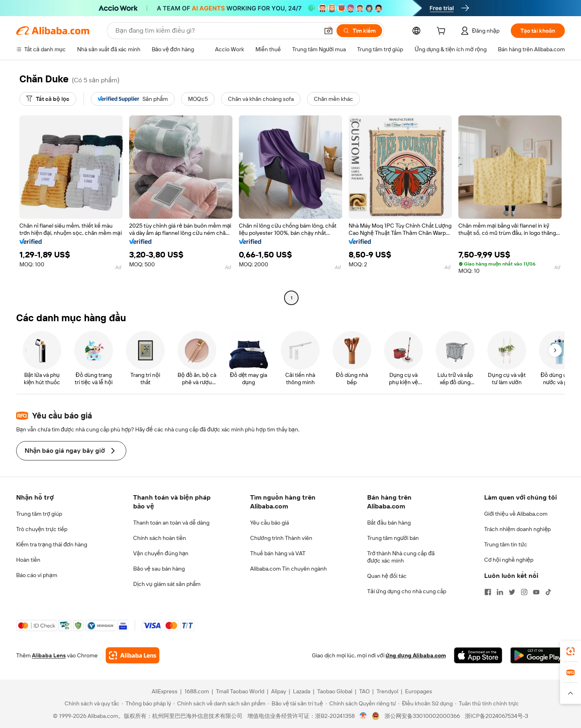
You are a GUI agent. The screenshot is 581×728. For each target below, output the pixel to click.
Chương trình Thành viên (281, 538)
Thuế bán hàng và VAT (278, 553)
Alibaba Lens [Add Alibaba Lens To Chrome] (49, 655)
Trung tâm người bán (393, 538)
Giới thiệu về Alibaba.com (516, 514)
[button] (328, 31)
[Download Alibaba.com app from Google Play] (538, 655)
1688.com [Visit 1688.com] (197, 691)
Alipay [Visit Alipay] (279, 691)
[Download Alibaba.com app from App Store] (478, 655)
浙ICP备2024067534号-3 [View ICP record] (496, 716)
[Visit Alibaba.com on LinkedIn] (500, 592)
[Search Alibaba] (216, 31)
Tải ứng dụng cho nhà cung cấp (407, 591)
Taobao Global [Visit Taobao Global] (335, 691)
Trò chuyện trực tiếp (42, 529)
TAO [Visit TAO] (364, 691)
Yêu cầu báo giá (270, 523)
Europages (419, 691)
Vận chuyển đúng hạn (161, 553)
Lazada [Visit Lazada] (302, 691)
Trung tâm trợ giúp (39, 514)
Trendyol (387, 691)
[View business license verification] (363, 716)
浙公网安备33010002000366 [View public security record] (422, 716)
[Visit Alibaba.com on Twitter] (512, 592)
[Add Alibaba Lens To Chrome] (133, 655)
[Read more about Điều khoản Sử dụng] (425, 703)
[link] (571, 651)
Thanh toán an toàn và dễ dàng (171, 523)
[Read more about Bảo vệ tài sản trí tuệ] (295, 703)
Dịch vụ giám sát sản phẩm (167, 584)
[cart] (443, 32)
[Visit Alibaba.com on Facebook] (488, 592)
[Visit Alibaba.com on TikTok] (548, 592)
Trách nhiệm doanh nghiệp (517, 529)
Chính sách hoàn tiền (160, 538)
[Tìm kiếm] (359, 31)
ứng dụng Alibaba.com (416, 655)
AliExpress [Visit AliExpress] (165, 691)
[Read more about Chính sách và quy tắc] (91, 703)
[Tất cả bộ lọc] (48, 99)
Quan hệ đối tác (387, 576)
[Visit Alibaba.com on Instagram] (524, 592)
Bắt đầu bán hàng (389, 523)
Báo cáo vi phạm (37, 575)
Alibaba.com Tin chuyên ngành (288, 569)
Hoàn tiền (28, 560)
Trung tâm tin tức (506, 544)
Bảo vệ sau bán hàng (159, 569)
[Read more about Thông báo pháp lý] (146, 703)
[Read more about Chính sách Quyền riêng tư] (361, 703)
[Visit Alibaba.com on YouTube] (536, 592)
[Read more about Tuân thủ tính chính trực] (487, 703)
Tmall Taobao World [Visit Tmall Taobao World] (240, 691)
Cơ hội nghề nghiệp (509, 560)
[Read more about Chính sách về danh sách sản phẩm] (220, 703)
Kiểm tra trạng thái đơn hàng (52, 544)
